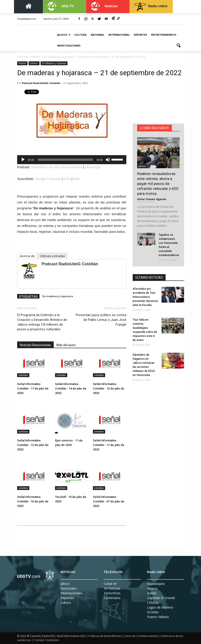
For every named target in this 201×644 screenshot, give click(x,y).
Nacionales (69, 588)
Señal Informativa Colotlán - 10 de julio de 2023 (33, 501)
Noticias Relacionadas (35, 345)
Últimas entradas (52, 256)
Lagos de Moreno (160, 607)
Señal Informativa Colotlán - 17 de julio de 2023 (33, 388)
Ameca (152, 588)
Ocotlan (153, 612)
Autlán (152, 593)
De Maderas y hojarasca (54, 63)
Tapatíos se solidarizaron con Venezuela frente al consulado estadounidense (169, 245)
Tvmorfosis (112, 593)
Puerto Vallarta (158, 617)
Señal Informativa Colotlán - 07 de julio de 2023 (109, 501)
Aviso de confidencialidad (141, 636)
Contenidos (112, 598)
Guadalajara (156, 584)
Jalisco (64, 35)
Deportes (140, 35)
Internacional (119, 35)
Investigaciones (69, 45)
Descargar (93, 167)
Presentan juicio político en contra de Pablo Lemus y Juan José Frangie (101, 320)
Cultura (80, 35)
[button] (179, 46)
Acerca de (27, 256)
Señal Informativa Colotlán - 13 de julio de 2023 (109, 388)
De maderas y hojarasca (58, 296)
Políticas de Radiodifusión (105, 636)
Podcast (22, 63)
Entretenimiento (164, 35)
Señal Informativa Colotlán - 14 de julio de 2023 (71, 388)
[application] (72, 160)
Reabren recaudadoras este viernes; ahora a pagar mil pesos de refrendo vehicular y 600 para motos (158, 184)
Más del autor (66, 345)
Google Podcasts (48, 179)
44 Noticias (112, 588)
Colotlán (153, 603)
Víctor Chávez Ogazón (152, 199)
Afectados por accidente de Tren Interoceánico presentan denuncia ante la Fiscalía (145, 297)
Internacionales (72, 593)
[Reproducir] (23, 160)
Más (76, 179)
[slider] (65, 160)
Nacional (97, 35)
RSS (67, 179)
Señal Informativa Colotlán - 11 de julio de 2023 (109, 445)
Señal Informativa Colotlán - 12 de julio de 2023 (33, 445)
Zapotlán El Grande (161, 598)
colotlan (34, 63)
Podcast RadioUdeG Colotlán (41, 83)
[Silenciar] (108, 160)
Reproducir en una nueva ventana (57, 167)
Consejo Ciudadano (47, 640)
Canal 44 (110, 584)
